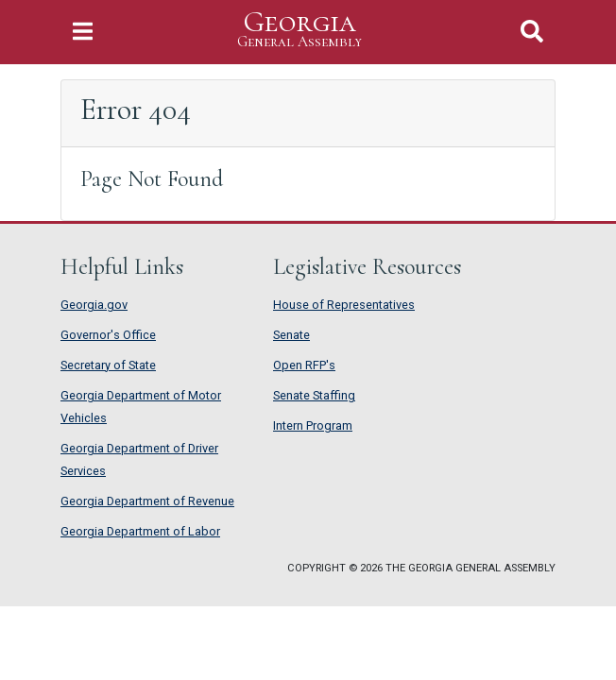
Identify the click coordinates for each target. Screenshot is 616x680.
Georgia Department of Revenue (147, 501)
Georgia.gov (94, 305)
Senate (291, 335)
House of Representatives (344, 305)
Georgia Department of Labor (140, 531)
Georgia (299, 30)
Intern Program (313, 425)
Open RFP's (304, 365)
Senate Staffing (314, 395)
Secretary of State (108, 365)
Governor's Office (108, 335)
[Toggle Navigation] (83, 32)
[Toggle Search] (532, 32)
